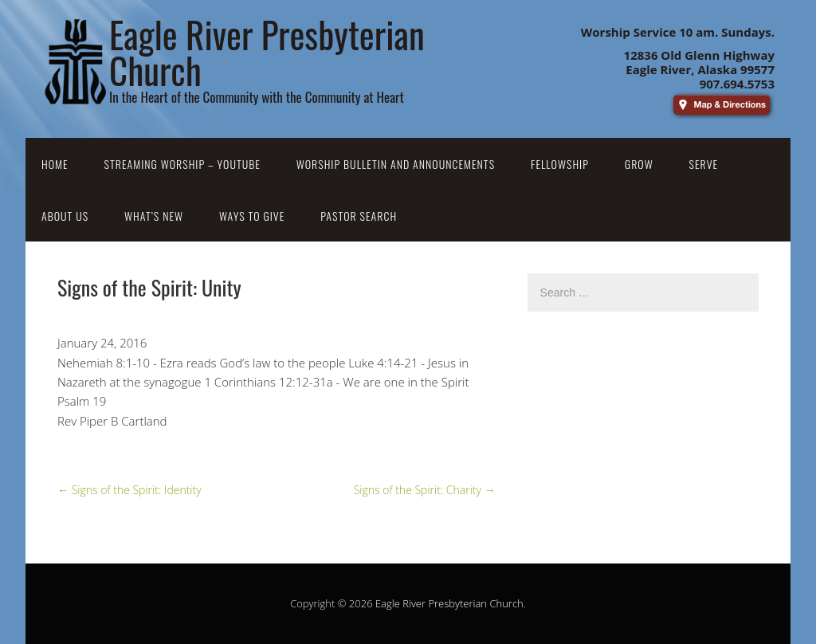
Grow (639, 164)
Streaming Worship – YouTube (182, 164)
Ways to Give (252, 216)
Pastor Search (359, 216)
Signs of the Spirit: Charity (425, 490)
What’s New (154, 216)
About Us (65, 216)
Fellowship (560, 164)
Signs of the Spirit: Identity (129, 490)
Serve (704, 164)
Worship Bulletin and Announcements (396, 164)
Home (55, 164)
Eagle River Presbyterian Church (449, 603)
